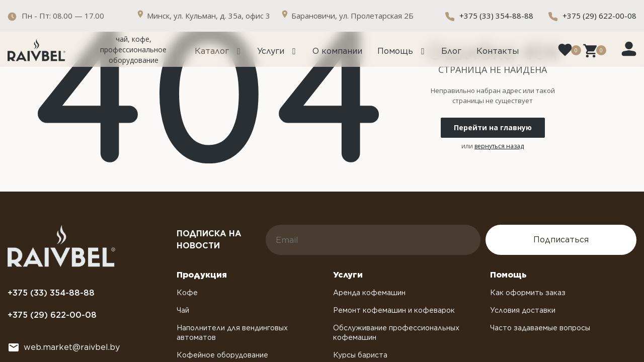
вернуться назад (499, 146)
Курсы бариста (360, 355)
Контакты (498, 51)
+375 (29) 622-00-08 (599, 16)
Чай (183, 310)
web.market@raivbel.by (72, 347)
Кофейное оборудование (222, 355)
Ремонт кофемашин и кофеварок (394, 310)
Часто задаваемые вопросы (540, 328)
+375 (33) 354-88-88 (496, 16)
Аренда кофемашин (369, 293)
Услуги (271, 51)
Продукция (202, 275)
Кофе (187, 293)
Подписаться (561, 240)
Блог (451, 51)
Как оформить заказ (528, 293)
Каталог (212, 51)
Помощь (395, 51)
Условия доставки (523, 310)
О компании (337, 51)
